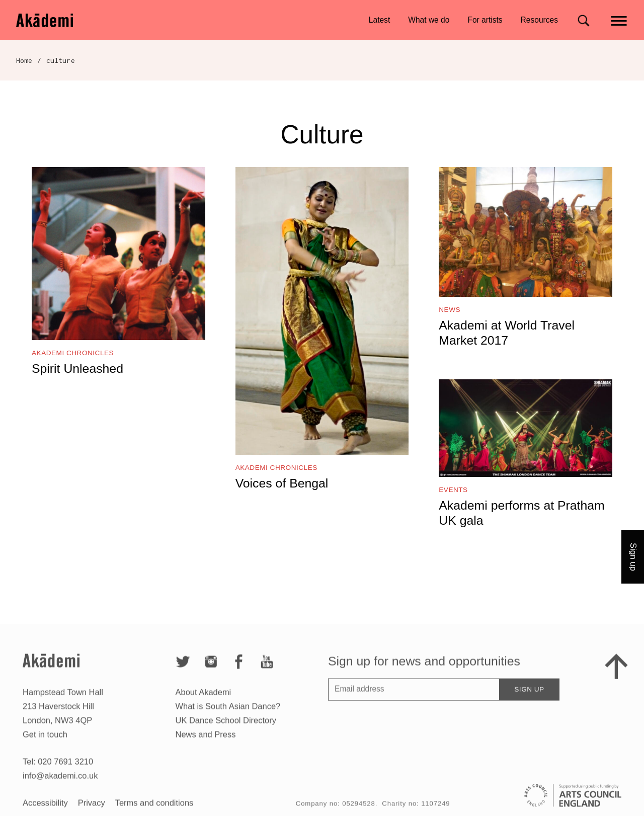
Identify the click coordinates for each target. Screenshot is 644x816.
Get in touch (45, 744)
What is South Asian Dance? (228, 716)
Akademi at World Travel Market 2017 (507, 333)
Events (453, 490)
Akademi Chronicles (73, 353)
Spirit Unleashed (77, 369)
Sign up (529, 699)
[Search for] (583, 20)
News (450, 310)
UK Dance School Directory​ (226, 730)
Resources (539, 20)
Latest (379, 20)
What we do (429, 20)
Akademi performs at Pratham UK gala (521, 513)
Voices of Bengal (282, 483)
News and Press (206, 744)
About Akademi (204, 702)
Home (24, 60)
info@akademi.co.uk (60, 785)
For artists (485, 20)
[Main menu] (620, 20)
